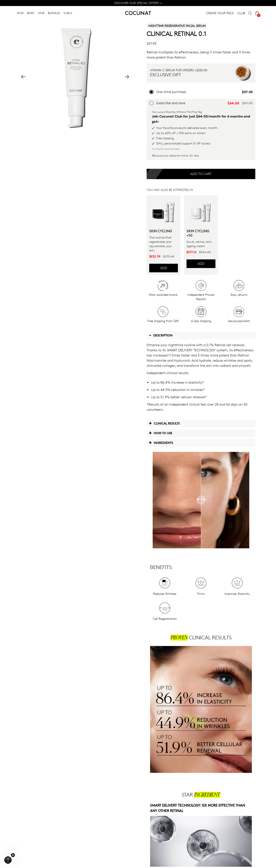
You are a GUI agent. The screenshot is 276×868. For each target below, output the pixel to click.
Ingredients (161, 443)
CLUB (241, 13)
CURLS (68, 13)
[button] (8, 860)
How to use (161, 433)
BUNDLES (54, 13)
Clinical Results (164, 423)
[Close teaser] (13, 855)
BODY (31, 13)
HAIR (41, 13)
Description (161, 335)
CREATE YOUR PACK (220, 13)
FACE (20, 13)
